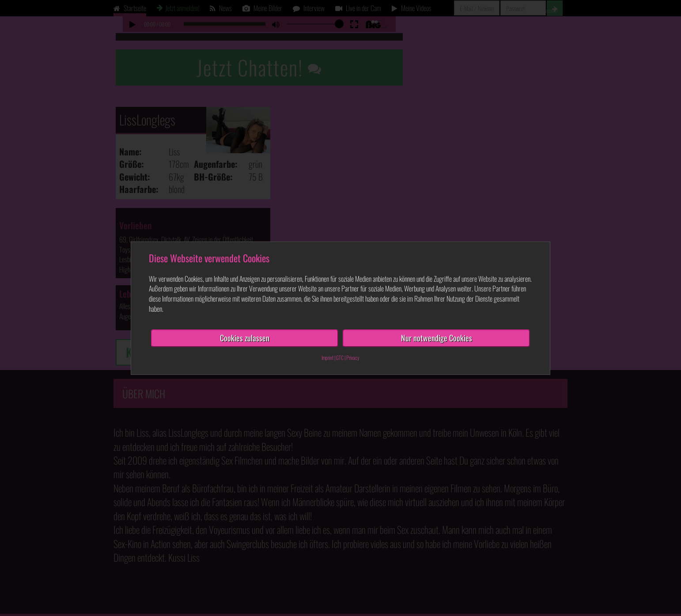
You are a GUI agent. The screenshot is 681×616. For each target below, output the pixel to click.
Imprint (327, 357)
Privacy (353, 357)
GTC (340, 357)
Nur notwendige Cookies (437, 338)
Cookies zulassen (245, 338)
